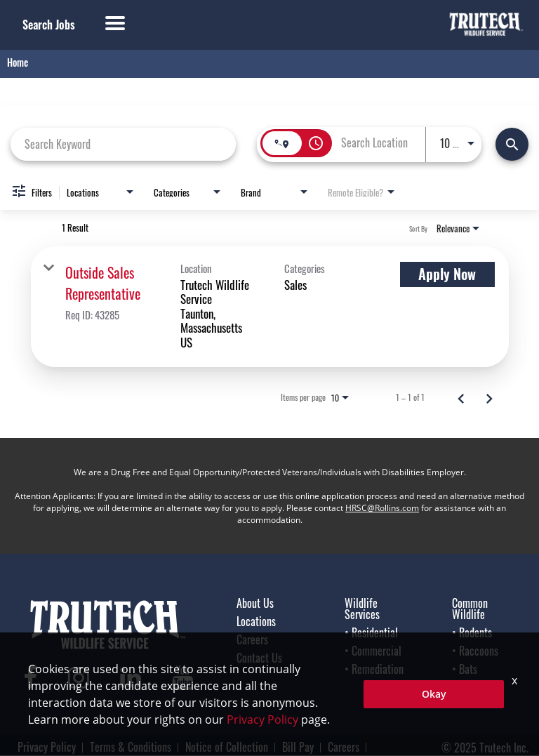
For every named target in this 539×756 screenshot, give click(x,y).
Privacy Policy (47, 747)
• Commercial (373, 651)
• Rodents (472, 632)
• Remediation (374, 669)
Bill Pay (298, 747)
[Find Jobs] (512, 144)
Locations (256, 621)
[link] (270, 307)
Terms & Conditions (131, 747)
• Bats (465, 669)
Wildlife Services (362, 609)
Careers (252, 639)
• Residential (371, 632)
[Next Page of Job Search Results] (489, 397)
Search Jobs (49, 25)
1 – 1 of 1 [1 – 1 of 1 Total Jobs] (410, 397)
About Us (255, 603)
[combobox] (123, 144)
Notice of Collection (227, 747)
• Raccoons (475, 651)
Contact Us (259, 658)
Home (18, 62)
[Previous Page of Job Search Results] (461, 397)
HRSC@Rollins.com (382, 508)
